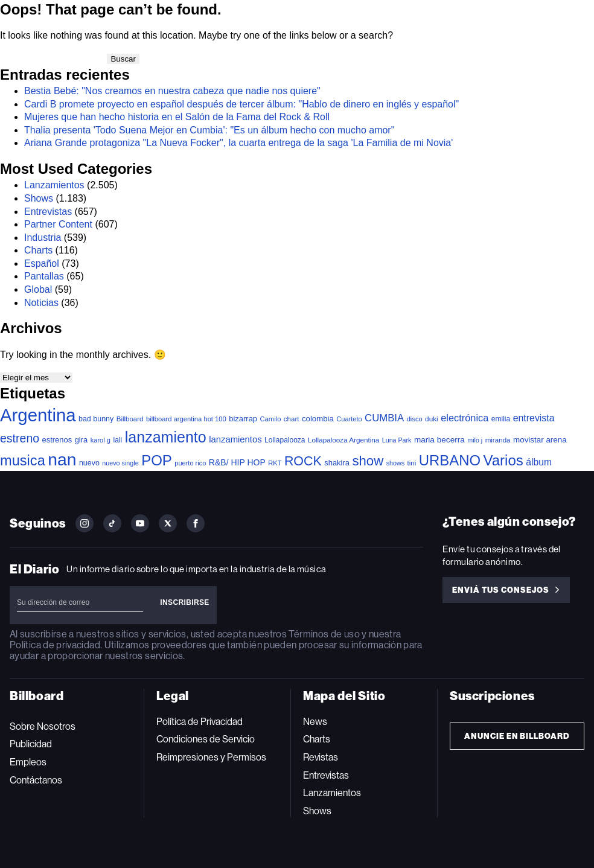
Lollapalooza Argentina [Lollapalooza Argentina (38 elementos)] (343, 440)
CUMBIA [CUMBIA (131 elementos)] (384, 418)
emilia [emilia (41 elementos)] (501, 419)
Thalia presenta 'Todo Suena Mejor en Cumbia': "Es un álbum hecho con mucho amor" (209, 130)
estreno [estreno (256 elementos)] (20, 438)
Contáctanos (36, 780)
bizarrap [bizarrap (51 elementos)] (243, 419)
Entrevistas (48, 212)
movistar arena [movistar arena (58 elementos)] (540, 440)
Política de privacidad (55, 645)
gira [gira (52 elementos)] (81, 440)
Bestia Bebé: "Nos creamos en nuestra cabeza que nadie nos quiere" (172, 91)
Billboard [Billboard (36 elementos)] (130, 419)
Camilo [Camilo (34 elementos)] (270, 419)
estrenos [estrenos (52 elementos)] (57, 440)
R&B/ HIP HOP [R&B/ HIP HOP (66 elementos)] (237, 462)
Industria (43, 238)
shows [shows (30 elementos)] (395, 463)
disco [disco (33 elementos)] (415, 419)
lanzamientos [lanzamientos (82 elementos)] (235, 439)
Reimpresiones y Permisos (211, 757)
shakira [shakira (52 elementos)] (337, 463)
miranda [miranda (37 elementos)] (498, 440)
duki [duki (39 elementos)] (432, 419)
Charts (38, 250)
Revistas (321, 757)
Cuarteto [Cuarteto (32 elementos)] (349, 419)
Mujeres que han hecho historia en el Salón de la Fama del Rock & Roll (177, 117)
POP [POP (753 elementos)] (157, 460)
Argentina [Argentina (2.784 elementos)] (38, 415)
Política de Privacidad (200, 722)
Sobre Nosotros (43, 726)
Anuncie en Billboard (517, 736)
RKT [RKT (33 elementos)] (275, 463)
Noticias (41, 303)
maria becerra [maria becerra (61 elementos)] (439, 440)
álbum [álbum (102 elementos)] (539, 462)
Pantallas (44, 276)
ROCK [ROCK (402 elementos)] (303, 461)
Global (38, 289)
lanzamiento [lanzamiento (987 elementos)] (166, 437)
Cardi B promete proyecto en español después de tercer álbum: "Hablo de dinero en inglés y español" (241, 104)
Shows (39, 198)
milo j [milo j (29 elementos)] (475, 440)
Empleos (28, 762)
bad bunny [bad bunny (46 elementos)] (96, 419)
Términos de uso (324, 634)
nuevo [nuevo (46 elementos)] (89, 463)
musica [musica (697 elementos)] (23, 461)
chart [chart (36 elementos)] (292, 419)
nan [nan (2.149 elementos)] (62, 459)
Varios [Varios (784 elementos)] (503, 460)
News (315, 722)
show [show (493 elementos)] (368, 461)
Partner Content (58, 224)
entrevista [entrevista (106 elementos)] (534, 418)
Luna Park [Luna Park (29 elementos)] (397, 440)
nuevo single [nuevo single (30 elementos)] (120, 463)
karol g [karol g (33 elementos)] (101, 440)
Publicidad (31, 744)
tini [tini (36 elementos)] (412, 463)
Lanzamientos (54, 185)
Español (42, 263)
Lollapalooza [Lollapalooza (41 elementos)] (285, 440)
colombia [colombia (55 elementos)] (318, 419)
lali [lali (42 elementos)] (118, 440)
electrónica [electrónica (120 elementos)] (465, 418)
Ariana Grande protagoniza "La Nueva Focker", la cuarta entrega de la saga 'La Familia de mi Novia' (238, 143)
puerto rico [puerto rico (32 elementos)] (190, 463)
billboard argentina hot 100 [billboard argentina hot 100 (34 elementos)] (186, 419)
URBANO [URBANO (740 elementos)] (450, 460)
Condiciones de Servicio (206, 739)
